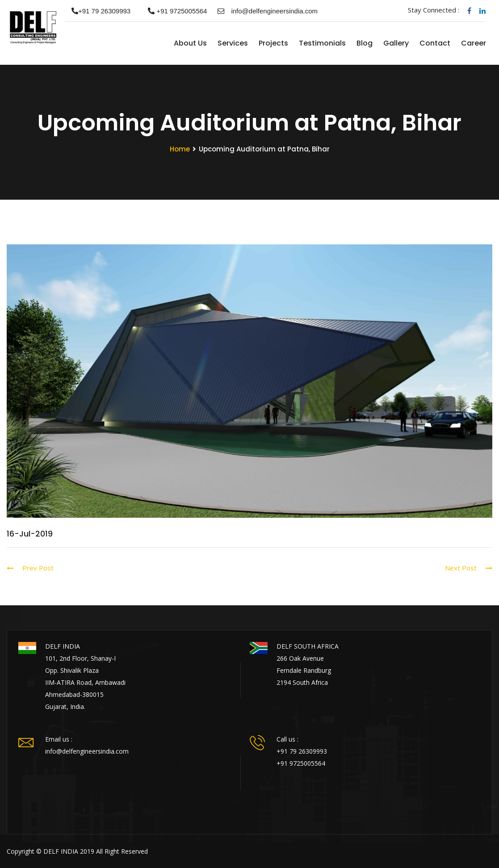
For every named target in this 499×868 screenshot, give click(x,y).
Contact (434, 43)
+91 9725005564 (174, 11)
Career (473, 43)
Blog (364, 43)
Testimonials (322, 43)
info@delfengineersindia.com (268, 11)
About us (190, 43)
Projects (273, 43)
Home (158, 43)
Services (232, 43)
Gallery (396, 43)
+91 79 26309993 (98, 11)
